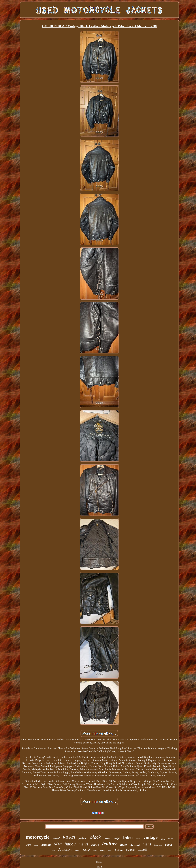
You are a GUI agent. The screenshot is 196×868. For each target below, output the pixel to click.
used (53, 851)
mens (147, 844)
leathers (119, 850)
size (58, 844)
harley (70, 844)
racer (169, 844)
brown (107, 838)
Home (99, 862)
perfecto (83, 838)
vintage (150, 837)
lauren (77, 850)
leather (110, 844)
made (95, 851)
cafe (29, 845)
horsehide (158, 845)
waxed (56, 838)
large (95, 844)
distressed (135, 845)
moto (123, 845)
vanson (170, 839)
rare (36, 845)
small (110, 850)
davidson (65, 849)
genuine (46, 845)
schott (143, 850)
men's (83, 844)
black (95, 837)
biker (128, 837)
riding (163, 839)
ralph (117, 838)
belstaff (86, 850)
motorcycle (38, 837)
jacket (69, 837)
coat (138, 839)
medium (131, 850)
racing (102, 850)
